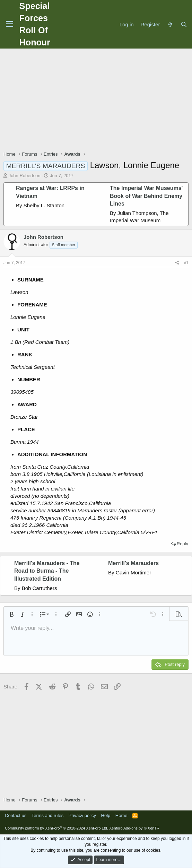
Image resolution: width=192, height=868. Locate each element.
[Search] (184, 24)
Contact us (16, 815)
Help (106, 815)
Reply (182, 544)
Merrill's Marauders (133, 563)
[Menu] (10, 24)
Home (121, 815)
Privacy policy (82, 815)
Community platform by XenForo (56, 828)
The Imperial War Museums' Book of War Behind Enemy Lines (146, 196)
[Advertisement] (98, 101)
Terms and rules (47, 815)
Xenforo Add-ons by (134, 828)
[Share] (177, 263)
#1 (186, 263)
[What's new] (170, 24)
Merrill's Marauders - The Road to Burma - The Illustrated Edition (47, 571)
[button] (11, 614)
